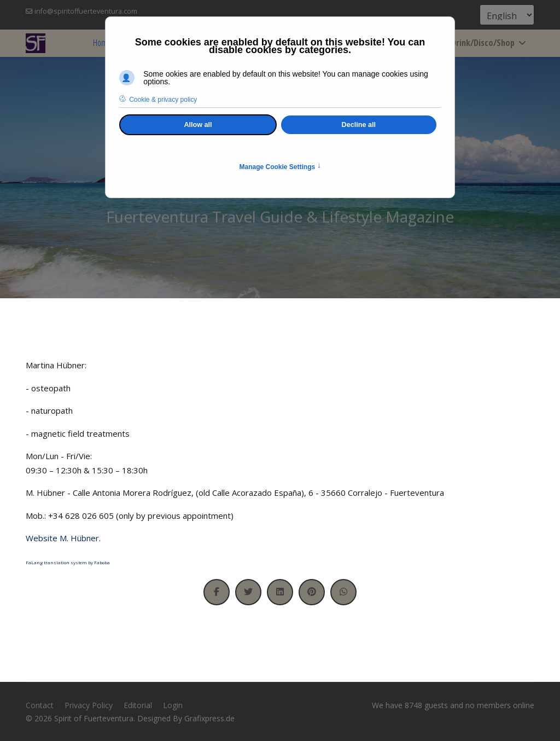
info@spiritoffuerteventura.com (86, 11)
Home (102, 43)
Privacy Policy (89, 705)
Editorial (138, 705)
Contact (40, 705)
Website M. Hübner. (63, 538)
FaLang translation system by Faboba (68, 562)
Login (173, 705)
